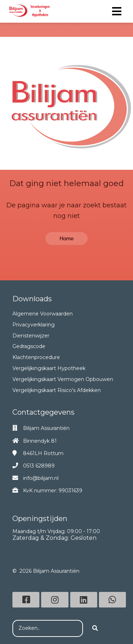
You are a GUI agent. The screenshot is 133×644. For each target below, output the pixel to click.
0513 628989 (39, 466)
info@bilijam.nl (41, 478)
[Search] (95, 628)
